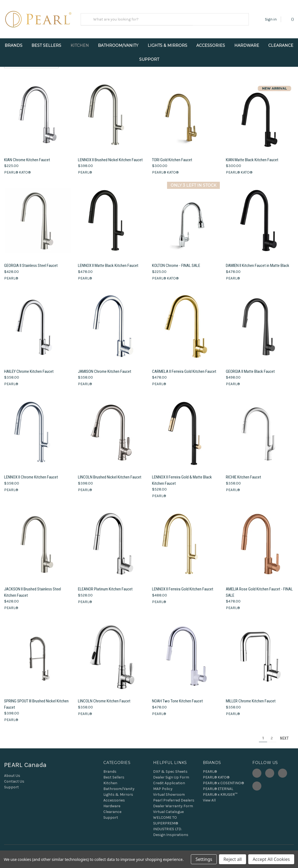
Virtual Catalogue (168, 807)
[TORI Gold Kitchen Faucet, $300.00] (186, 110)
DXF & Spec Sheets (170, 767)
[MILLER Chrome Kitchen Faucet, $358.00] (260, 651)
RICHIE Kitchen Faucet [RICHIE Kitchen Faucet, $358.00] (243, 472)
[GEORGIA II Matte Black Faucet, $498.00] (260, 321)
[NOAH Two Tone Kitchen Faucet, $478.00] (186, 651)
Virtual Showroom (169, 790)
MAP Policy (163, 784)
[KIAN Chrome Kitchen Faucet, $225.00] (38, 110)
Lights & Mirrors (167, 45)
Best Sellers (46, 45)
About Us (12, 771)
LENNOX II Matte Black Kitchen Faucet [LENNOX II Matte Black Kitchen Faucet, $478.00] (108, 261)
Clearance (281, 45)
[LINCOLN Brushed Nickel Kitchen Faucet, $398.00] (112, 427)
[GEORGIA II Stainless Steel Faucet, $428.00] (38, 216)
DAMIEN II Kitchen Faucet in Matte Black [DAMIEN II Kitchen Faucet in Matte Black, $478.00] (258, 261)
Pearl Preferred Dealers (174, 796)
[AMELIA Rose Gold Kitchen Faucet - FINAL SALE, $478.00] (260, 539)
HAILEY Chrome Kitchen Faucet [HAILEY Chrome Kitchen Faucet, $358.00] (29, 367)
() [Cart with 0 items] (290, 19)
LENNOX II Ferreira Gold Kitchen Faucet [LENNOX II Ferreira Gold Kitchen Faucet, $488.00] (183, 584)
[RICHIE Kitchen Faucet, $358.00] (260, 427)
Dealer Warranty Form (173, 801)
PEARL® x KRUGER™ (220, 790)
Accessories (211, 45)
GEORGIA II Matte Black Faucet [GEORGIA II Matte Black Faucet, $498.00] (250, 367)
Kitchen (80, 45)
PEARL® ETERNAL (218, 784)
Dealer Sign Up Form (171, 773)
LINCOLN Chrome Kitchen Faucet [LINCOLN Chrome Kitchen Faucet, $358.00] (104, 696)
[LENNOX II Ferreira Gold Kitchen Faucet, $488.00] (186, 539)
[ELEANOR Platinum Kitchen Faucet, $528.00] (112, 539)
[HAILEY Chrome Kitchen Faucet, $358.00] (38, 321)
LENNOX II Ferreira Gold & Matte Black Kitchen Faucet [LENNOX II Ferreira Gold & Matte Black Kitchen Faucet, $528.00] (182, 476)
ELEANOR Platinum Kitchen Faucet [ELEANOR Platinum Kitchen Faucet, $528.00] (105, 584)
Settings (204, 859)
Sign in (271, 19)
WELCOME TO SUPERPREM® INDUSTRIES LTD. (167, 819)
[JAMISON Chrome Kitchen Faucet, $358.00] (112, 321)
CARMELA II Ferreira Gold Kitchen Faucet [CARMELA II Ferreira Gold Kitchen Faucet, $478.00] (184, 367)
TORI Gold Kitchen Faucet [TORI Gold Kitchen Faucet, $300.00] (172, 155)
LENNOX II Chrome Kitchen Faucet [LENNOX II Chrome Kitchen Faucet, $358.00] (31, 472)
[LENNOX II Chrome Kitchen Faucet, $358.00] (38, 427)
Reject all (233, 859)
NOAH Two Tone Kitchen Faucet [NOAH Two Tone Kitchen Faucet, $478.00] (177, 696)
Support (149, 59)
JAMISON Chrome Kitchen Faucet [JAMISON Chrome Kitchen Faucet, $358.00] (105, 367)
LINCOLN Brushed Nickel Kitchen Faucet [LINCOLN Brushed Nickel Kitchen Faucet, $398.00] (110, 472)
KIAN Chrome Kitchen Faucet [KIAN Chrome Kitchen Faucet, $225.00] (27, 155)
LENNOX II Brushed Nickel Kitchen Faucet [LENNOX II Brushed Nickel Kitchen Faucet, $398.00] (110, 155)
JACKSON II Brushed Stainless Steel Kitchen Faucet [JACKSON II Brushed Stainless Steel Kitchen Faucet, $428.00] (33, 588)
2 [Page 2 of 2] (272, 733)
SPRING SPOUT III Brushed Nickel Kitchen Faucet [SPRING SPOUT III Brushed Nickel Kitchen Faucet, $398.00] (36, 700)
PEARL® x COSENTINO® (223, 778)
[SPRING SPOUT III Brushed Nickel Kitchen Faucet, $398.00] (38, 651)
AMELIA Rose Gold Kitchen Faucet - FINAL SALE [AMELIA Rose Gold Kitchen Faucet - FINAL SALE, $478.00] (259, 588)
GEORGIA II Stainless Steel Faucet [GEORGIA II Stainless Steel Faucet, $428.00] (31, 261)
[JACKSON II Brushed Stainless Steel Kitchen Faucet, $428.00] (38, 539)
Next (287, 734)
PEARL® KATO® (216, 773)
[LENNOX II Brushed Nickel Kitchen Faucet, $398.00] (112, 110)
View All (209, 796)
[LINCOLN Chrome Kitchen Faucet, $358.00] (112, 651)
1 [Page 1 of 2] (263, 733)
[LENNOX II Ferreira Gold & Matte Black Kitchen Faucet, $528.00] (186, 427)
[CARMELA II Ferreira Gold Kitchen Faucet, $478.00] (186, 321)
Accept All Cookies (271, 859)
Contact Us (14, 777)
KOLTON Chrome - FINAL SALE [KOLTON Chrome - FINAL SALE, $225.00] (176, 261)
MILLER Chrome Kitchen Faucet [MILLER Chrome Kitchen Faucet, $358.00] (251, 696)
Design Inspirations (171, 830)
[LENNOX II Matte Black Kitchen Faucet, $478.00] (112, 216)
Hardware (247, 45)
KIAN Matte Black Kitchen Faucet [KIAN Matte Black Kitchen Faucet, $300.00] (252, 155)
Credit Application (169, 778)
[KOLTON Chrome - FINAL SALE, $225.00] (186, 216)
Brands (14, 45)
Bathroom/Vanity (118, 45)
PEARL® (210, 767)
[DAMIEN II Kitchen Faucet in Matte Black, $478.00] (260, 216)
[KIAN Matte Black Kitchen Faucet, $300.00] (260, 110)
